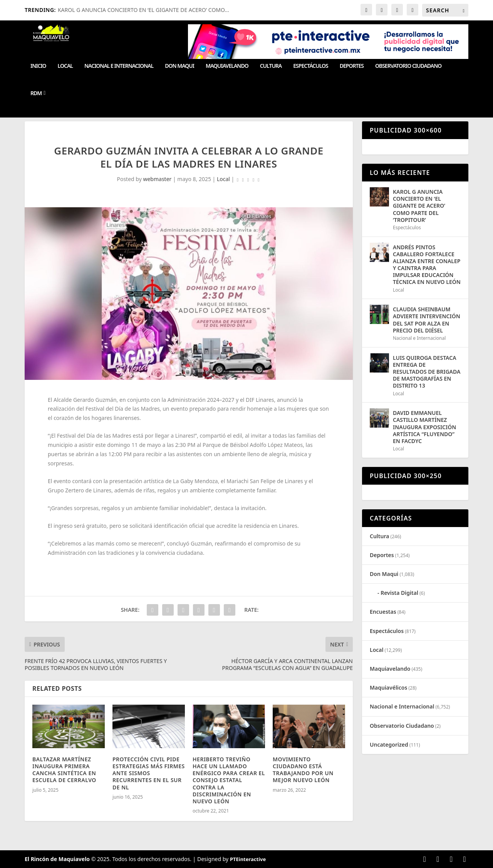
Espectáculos (310, 66)
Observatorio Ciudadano (408, 66)
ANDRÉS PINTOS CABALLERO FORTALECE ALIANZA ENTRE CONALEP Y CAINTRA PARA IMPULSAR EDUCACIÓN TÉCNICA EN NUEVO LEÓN (427, 265)
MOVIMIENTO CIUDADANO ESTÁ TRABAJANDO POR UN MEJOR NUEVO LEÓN (303, 770)
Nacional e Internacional (119, 66)
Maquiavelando (227, 66)
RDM (36, 93)
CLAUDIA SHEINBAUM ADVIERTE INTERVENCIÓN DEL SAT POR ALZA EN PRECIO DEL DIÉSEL (427, 320)
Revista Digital (399, 593)
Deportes (352, 66)
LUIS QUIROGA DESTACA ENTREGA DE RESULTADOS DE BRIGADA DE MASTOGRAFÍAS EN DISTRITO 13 (427, 372)
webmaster (157, 179)
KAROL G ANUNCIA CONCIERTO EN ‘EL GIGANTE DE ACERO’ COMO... (143, 10)
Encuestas (383, 612)
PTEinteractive (248, 859)
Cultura (271, 66)
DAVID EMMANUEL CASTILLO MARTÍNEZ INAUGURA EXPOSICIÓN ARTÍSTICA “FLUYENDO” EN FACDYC (424, 427)
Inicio (38, 66)
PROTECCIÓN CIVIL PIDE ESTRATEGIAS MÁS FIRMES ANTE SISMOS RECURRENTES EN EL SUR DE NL (149, 773)
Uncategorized (389, 745)
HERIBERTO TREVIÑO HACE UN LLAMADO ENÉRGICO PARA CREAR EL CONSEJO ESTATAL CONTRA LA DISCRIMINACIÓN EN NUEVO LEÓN (229, 780)
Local (65, 66)
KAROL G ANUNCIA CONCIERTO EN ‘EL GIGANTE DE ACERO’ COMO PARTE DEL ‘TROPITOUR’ (419, 206)
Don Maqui (179, 66)
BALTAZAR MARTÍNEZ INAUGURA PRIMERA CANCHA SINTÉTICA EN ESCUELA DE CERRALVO (64, 770)
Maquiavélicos (388, 688)
